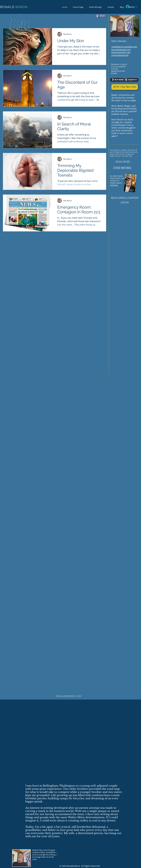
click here (114, 185)
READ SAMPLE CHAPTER (125, 198)
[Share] (101, 16)
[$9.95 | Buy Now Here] (125, 87)
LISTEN (125, 202)
